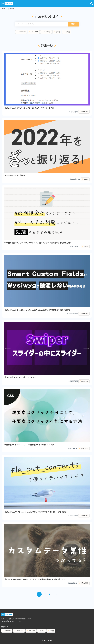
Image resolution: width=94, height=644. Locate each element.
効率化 (58, 32)
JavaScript (47, 32)
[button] (92, 3)
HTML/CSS (35, 32)
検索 (73, 24)
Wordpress (22, 32)
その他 (68, 32)
